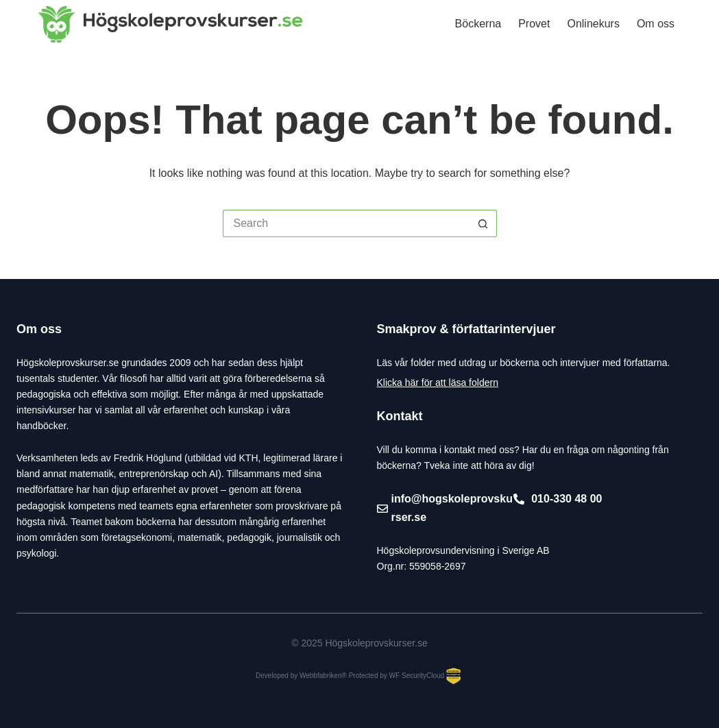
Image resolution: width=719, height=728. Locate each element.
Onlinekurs (593, 24)
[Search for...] (346, 223)
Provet (534, 24)
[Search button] (483, 223)
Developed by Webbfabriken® (301, 676)
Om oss (656, 24)
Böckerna (478, 24)
